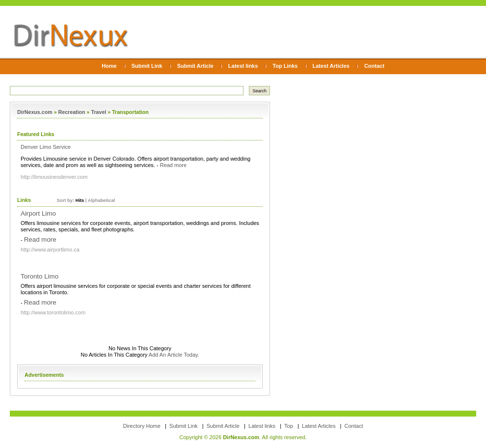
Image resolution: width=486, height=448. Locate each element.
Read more (173, 165)
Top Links (285, 66)
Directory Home (142, 426)
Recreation (72, 112)
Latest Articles (331, 66)
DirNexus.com (35, 112)
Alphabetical (101, 200)
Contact (374, 66)
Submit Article (195, 66)
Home (109, 66)
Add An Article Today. (174, 355)
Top (289, 426)
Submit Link (147, 66)
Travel (98, 112)
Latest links (243, 66)
